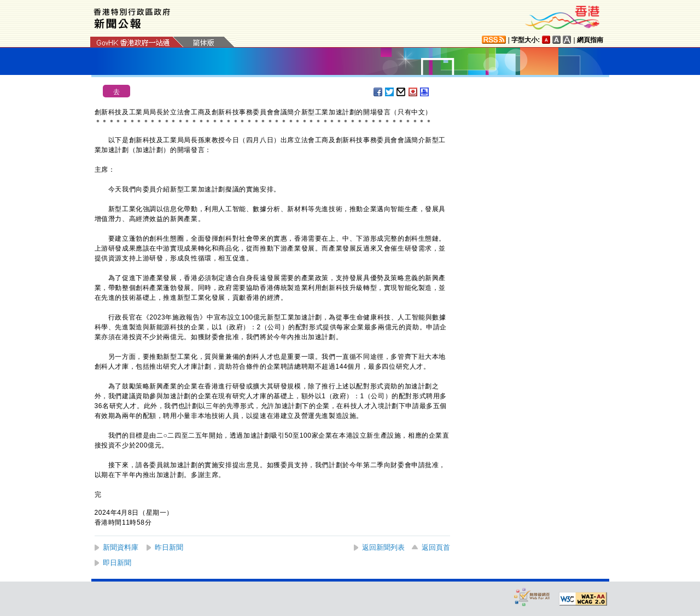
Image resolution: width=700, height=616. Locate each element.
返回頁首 (436, 547)
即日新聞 (117, 563)
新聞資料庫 (121, 547)
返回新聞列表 (383, 547)
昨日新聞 (169, 547)
